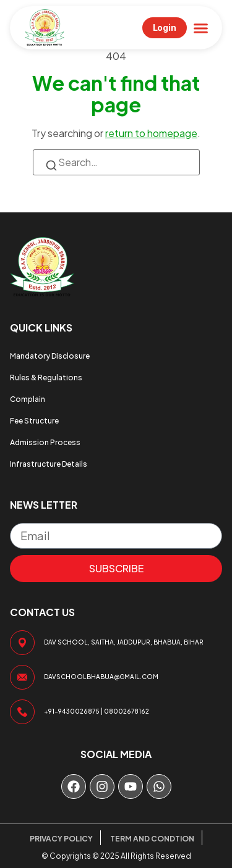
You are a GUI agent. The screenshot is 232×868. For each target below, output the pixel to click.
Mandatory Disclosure (50, 356)
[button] (201, 28)
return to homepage (151, 133)
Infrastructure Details (49, 464)
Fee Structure (34, 421)
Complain (28, 399)
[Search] (51, 167)
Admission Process (45, 442)
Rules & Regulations (46, 378)
